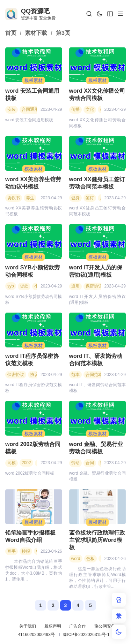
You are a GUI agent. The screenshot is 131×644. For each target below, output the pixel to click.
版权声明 (53, 626)
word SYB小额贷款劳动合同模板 (32, 271)
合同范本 (94, 375)
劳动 (75, 463)
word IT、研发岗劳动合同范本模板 (96, 360)
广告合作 (78, 626)
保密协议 (94, 286)
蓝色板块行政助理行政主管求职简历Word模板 (97, 540)
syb (11, 286)
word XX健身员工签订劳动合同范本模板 (97, 183)
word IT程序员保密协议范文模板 (32, 360)
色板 (90, 559)
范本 (75, 375)
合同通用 (30, 109)
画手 (12, 551)
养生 (30, 198)
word (76, 559)
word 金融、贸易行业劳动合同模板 (96, 448)
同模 (12, 463)
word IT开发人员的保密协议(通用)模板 (96, 271)
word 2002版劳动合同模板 (33, 448)
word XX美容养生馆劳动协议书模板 (33, 183)
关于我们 (28, 626)
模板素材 (34, 80)
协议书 (14, 198)
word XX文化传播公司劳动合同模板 (97, 94)
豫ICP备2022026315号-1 (86, 635)
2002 (26, 463)
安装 (12, 109)
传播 (75, 109)
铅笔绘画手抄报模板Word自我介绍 (30, 536)
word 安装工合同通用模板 (32, 94)
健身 (75, 198)
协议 (34, 375)
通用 (75, 286)
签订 (90, 198)
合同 (90, 463)
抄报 (26, 551)
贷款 (24, 286)
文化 (90, 109)
